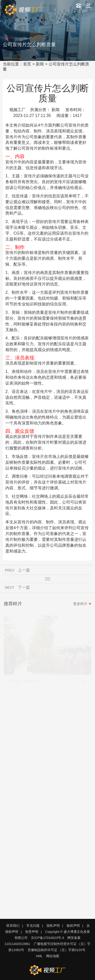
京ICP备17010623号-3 (47, 938)
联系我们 (13, 926)
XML (39, 956)
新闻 (40, 64)
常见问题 (33, 926)
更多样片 (80, 606)
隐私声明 (53, 926)
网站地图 (53, 956)
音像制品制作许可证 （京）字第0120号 (56, 950)
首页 (27, 64)
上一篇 (24, 572)
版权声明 (73, 926)
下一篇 (24, 589)
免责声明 (32, 932)
